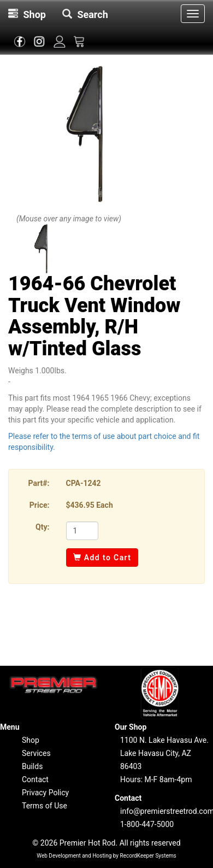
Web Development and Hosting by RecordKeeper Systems (106, 856)
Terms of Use (45, 806)
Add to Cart (102, 558)
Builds (32, 766)
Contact (35, 779)
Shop (31, 740)
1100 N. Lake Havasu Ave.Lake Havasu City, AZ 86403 (164, 753)
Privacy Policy (45, 793)
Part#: (39, 483)
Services (36, 753)
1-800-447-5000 (147, 824)
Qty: (42, 527)
